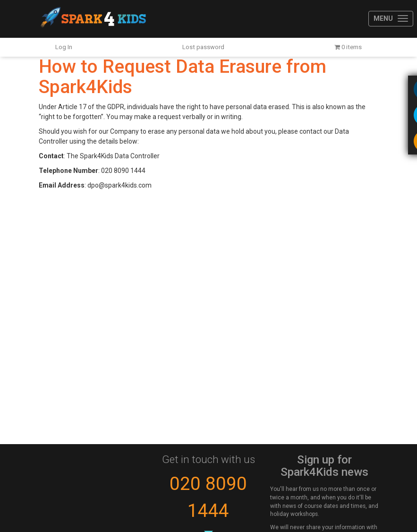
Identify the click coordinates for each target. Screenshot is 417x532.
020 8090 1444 (208, 497)
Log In (64, 47)
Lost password (203, 47)
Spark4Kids (92, 19)
